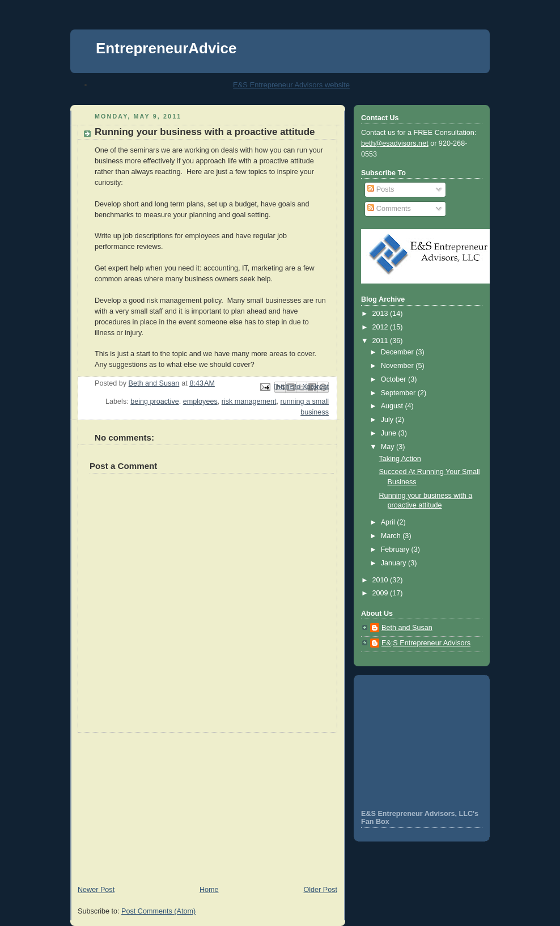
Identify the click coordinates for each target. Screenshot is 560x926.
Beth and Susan (407, 628)
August (393, 406)
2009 (381, 593)
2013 (381, 314)
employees (200, 401)
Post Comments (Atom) (158, 911)
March (392, 536)
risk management (249, 401)
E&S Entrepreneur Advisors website (291, 85)
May (389, 447)
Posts (381, 189)
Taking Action (400, 459)
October (394, 379)
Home (209, 890)
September (399, 393)
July (388, 420)
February (396, 549)
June (390, 433)
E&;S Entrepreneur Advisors (426, 643)
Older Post (320, 890)
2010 (381, 580)
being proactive (155, 401)
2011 (381, 341)
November (398, 366)
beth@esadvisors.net (395, 143)
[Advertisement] (155, 804)
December (398, 352)
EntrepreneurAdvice (166, 48)
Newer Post (96, 890)
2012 (381, 327)
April (389, 522)
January (394, 563)
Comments (389, 209)
